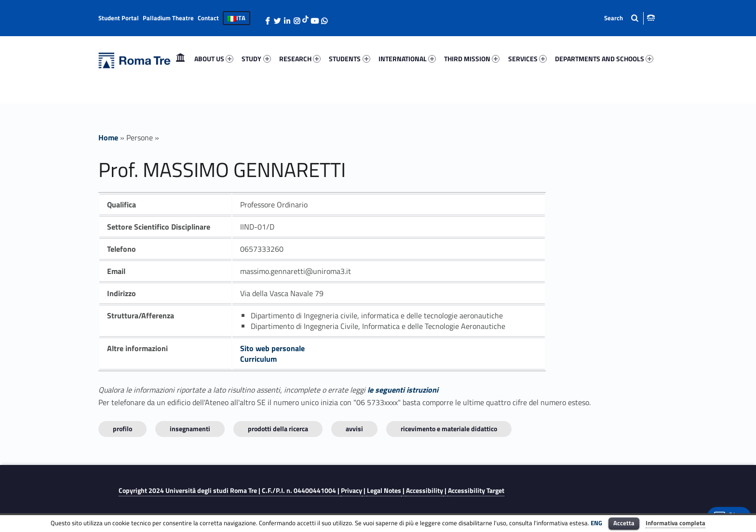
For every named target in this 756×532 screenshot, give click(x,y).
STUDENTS (349, 59)
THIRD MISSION (472, 59)
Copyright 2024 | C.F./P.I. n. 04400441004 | (230, 491)
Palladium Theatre (168, 18)
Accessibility (425, 491)
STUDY (256, 59)
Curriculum (258, 359)
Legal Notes (384, 491)
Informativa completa (675, 523)
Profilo (122, 429)
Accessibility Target (476, 491)
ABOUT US (214, 59)
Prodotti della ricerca (278, 429)
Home (180, 59)
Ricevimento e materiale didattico (449, 429)
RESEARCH (300, 59)
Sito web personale (272, 348)
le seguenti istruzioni (403, 390)
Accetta (624, 523)
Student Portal (119, 18)
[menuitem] (180, 59)
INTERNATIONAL (407, 59)
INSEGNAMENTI (190, 429)
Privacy (351, 491)
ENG (596, 523)
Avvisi (354, 429)
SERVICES (527, 59)
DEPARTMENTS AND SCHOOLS (604, 59)
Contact (208, 18)
